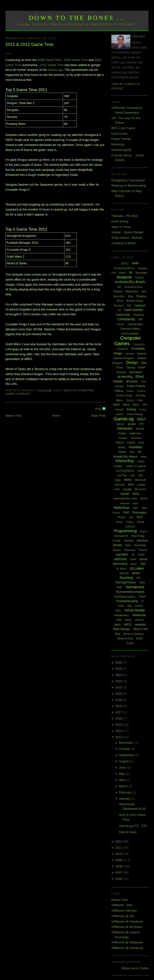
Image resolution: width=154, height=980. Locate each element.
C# (129, 305)
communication (130, 333)
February (126, 792)
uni (129, 606)
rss (133, 555)
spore (134, 564)
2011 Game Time (52, 65)
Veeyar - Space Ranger (127, 232)
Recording (140, 545)
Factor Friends (121, 139)
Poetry (120, 522)
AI (131, 272)
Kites (144, 457)
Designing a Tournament (128, 180)
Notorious (118, 144)
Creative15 (122, 349)
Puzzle (117, 541)
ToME (119, 587)
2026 (119, 662)
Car (119, 310)
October (125, 749)
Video (118, 611)
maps (118, 480)
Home (56, 416)
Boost (120, 301)
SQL (143, 564)
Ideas (141, 443)
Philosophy (139, 513)
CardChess (123, 315)
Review (143, 550)
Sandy (141, 555)
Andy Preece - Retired (127, 238)
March (124, 786)
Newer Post (13, 416)
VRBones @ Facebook (127, 922)
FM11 (136, 405)
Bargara (118, 291)
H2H (141, 424)
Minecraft (120, 485)
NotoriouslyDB (121, 150)
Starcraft (124, 573)
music (125, 494)
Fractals (119, 410)
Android (139, 278)
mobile (141, 485)
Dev (144, 363)
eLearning (125, 376)
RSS (99, 409)
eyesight (119, 386)
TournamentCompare (130, 592)
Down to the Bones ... (77, 18)
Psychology (138, 536)
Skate (133, 559)
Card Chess (120, 134)
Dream (120, 368)
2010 (119, 854)
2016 (119, 718)
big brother (119, 296)
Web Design (122, 629)
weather (140, 624)
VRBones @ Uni (123, 916)
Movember (141, 489)
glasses (120, 424)
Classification (135, 324)
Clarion (121, 324)
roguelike (122, 554)
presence (130, 527)
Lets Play (122, 475)
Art (119, 287)
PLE (140, 517)
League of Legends (136, 466)
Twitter (121, 606)
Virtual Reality (135, 610)
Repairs (117, 550)
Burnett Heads (135, 301)
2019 (119, 700)
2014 (119, 731)
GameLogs (55, 70)
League (118, 466)
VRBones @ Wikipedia (127, 942)
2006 (119, 879)
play (131, 517)
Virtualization (121, 615)
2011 (119, 848)
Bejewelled (132, 291)
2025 (119, 669)
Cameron (140, 305)
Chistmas (139, 315)
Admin (123, 273)
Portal (141, 522)
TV (143, 601)
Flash (140, 400)
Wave (118, 625)
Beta (144, 291)
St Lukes (137, 568)
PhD (126, 512)
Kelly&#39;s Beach (126, 457)
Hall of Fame (128, 832)
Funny (131, 409)
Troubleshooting (127, 601)
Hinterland (136, 438)
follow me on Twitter (135, 968)
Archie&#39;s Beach (130, 282)
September (127, 755)
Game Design (135, 414)
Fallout (119, 391)
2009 (119, 860)
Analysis (70, 390)
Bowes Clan (120, 900)
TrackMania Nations (125, 597)
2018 (119, 706)
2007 (119, 872)
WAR (119, 620)
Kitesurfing (125, 461)
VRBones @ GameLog (127, 948)
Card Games (133, 310)
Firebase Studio (124, 396)
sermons (120, 559)
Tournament (135, 587)
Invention (136, 447)
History (120, 443)
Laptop (141, 461)
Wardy (129, 620)
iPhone (122, 452)
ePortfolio (132, 382)
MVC (136, 494)
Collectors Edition (130, 329)
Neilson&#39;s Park (126, 498)
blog (131, 296)
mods (117, 489)
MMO (131, 485)
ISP (140, 452)
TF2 (138, 578)
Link (132, 475)
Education (136, 372)
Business (119, 306)
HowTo (131, 443)
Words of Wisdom (134, 634)
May (122, 774)
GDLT (141, 419)
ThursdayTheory (125, 582)
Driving (131, 367)
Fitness (130, 400)
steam (136, 573)
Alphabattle (141, 273)
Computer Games (128, 341)
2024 (119, 675)
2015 (119, 725)
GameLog (23, 394)
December (127, 743)
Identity (122, 447)
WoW (139, 638)
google (132, 424)
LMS (141, 475)
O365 (135, 508)
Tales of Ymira (121, 227)
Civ (140, 319)
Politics (130, 522)
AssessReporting (133, 287)
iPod (132, 452)
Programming (125, 531)
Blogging (141, 296)
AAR (135, 263)
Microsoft (140, 480)
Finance (141, 391)
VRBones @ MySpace (127, 927)
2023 (119, 681)
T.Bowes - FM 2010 (125, 216)
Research (130, 550)
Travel (142, 597)
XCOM (130, 643)
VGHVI (139, 606)
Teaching (126, 578)
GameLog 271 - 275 (133, 826)
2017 (119, 712)
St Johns (121, 569)
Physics (122, 517)
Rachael (129, 541)
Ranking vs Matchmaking (129, 185)
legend (141, 471)
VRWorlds (139, 615)
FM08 (116, 405)
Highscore (135, 433)
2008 (119, 866)
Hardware (125, 428)
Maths (128, 480)
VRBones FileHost (124, 911)
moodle (127, 489)
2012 (119, 841)
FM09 (126, 405)
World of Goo (125, 638)
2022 (119, 687)
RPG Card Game (123, 128)
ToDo (142, 582)
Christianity (126, 319)
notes (135, 503)
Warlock (139, 620)
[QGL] (125, 263)
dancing (130, 354)
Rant (128, 545)
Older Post (98, 416)
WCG (128, 624)
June (123, 767)
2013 (119, 737)
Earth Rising (120, 221)
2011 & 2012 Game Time (30, 44)
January (125, 799)
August (124, 761)
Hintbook (123, 438)
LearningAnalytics (125, 471)
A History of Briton (124, 243)
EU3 (143, 382)
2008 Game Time (50, 60)
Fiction (130, 391)
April (123, 780)
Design (132, 363)
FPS (145, 405)
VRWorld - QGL (122, 905)
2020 (119, 694)
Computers (139, 344)
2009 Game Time (76, 60)
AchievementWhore (124, 268)
